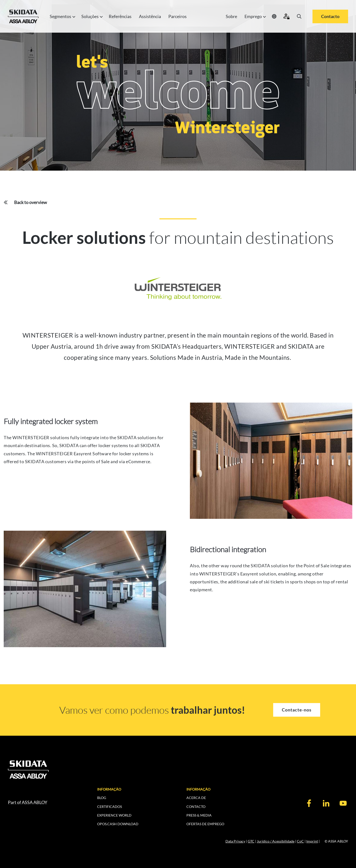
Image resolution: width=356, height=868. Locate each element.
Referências (120, 16)
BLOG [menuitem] (102, 798)
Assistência (150, 16)
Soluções (91, 16)
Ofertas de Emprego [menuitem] (205, 824)
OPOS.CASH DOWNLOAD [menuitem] (118, 824)
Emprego (255, 16)
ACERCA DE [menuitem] (196, 798)
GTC (251, 841)
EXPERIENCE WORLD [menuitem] (114, 815)
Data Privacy (235, 841)
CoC (300, 841)
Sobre (231, 16)
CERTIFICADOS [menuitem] (110, 807)
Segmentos (62, 16)
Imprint (312, 841)
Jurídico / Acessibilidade (276, 841)
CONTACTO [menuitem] (196, 807)
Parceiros (178, 16)
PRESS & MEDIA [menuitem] (199, 815)
